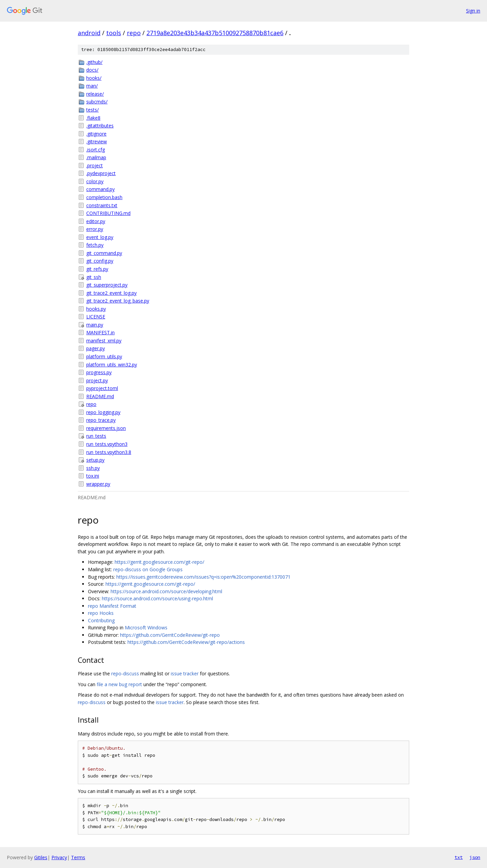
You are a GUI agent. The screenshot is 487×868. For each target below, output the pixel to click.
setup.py (95, 460)
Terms (78, 857)
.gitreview (97, 141)
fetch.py (95, 245)
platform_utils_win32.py (112, 365)
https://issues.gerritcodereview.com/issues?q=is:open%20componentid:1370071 (203, 577)
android (89, 33)
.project (95, 165)
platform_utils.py (104, 356)
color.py (95, 181)
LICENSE (96, 317)
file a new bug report (119, 684)
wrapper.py (98, 484)
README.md (100, 396)
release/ (95, 94)
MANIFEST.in (100, 332)
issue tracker (185, 673)
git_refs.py (97, 269)
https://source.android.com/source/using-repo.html (157, 598)
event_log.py (100, 237)
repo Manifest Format (112, 606)
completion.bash (104, 197)
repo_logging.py (103, 412)
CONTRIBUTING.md (108, 213)
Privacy (59, 857)
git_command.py (104, 253)
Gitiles (41, 857)
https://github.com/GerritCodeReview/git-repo (170, 635)
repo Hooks (101, 613)
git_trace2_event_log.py (111, 293)
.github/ (94, 62)
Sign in (473, 11)
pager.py (96, 348)
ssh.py (93, 468)
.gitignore (96, 134)
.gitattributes (100, 126)
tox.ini (93, 476)
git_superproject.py (107, 285)
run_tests (96, 436)
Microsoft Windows (146, 628)
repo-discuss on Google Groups (148, 569)
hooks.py (96, 309)
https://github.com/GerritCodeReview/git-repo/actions (186, 642)
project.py (97, 380)
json (475, 857)
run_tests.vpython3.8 (109, 452)
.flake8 (93, 118)
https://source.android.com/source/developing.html (166, 591)
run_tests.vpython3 (107, 444)
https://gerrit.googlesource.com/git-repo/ (159, 562)
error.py (95, 229)
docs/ (92, 70)
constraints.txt (102, 205)
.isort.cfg (96, 150)
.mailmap (96, 157)
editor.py (96, 221)
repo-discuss (125, 673)
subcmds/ (97, 102)
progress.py (99, 372)
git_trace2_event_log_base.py (118, 301)
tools (114, 33)
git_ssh (94, 277)
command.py (100, 189)
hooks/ (94, 78)
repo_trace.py (101, 420)
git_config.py (100, 261)
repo (134, 33)
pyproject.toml (102, 388)
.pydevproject (101, 173)
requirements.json (106, 428)
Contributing (101, 620)
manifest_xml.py (104, 341)
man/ (92, 86)
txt (459, 857)
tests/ (92, 110)
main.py (95, 325)
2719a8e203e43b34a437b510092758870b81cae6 (215, 33)
